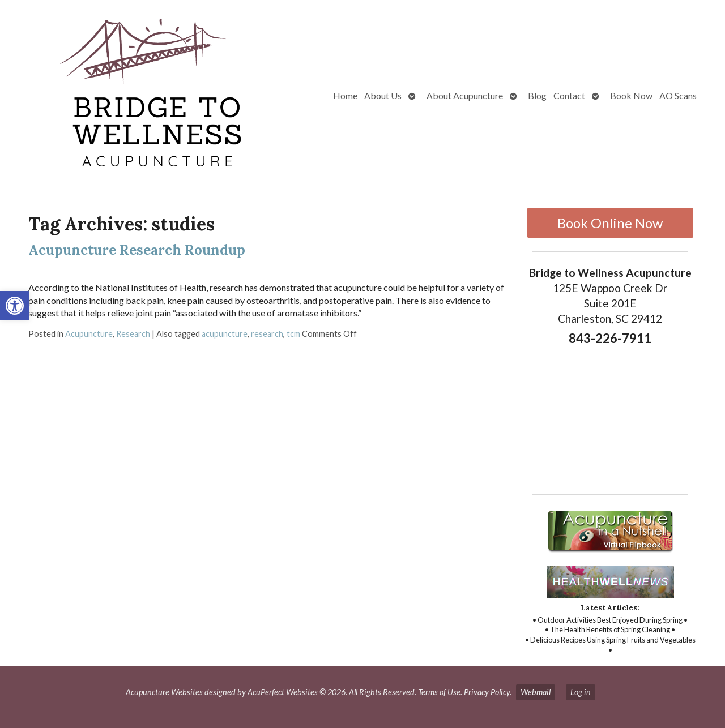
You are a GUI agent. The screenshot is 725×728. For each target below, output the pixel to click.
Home (345, 95)
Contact (569, 95)
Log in (581, 692)
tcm (293, 334)
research (267, 334)
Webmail (536, 692)
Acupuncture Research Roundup (137, 250)
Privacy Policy (487, 692)
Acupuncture (89, 334)
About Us (383, 95)
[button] (15, 306)
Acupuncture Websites (164, 692)
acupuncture (225, 334)
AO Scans (678, 95)
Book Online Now (610, 223)
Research (133, 334)
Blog (537, 95)
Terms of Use (439, 692)
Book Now (631, 95)
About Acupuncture (465, 95)
